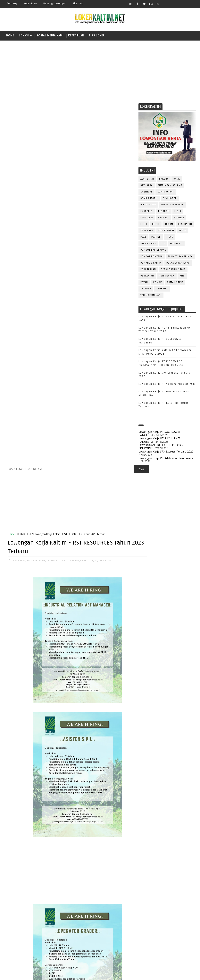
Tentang (12, 3)
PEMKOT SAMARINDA (180, 257)
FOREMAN (184, 635)
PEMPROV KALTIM (151, 264)
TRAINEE (181, 719)
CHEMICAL (146, 193)
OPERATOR (147, 660)
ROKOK (158, 283)
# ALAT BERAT (25, 826)
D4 (144, 540)
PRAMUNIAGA (148, 673)
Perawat (167, 686)
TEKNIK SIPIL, (106, 197)
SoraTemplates (28, 974)
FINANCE (179, 218)
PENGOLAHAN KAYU (178, 264)
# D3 (60, 826)
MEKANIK (165, 654)
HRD (175, 641)
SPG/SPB (146, 712)
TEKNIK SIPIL (24, 171)
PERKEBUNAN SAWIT (173, 270)
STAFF (160, 712)
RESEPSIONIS (149, 699)
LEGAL (183, 231)
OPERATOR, (87, 197)
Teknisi (145, 725)
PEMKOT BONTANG (152, 257)
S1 (144, 560)
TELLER (145, 719)
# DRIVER (72, 826)
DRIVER (179, 628)
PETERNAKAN (167, 277)
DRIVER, (51, 197)
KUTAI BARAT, (72, 197)
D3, (44, 197)
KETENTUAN (76, 36)
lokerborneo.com (137, 974)
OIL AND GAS (148, 244)
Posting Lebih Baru (21, 873)
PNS (182, 277)
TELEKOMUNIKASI (151, 296)
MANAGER (178, 647)
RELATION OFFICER (152, 693)
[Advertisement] (100, 71)
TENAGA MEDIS (163, 719)
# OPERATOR (122, 826)
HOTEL (156, 225)
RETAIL (144, 283)
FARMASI (163, 218)
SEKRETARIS (183, 706)
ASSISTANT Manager (153, 615)
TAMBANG (162, 289)
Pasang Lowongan (55, 3)
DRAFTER (165, 628)
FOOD (144, 225)
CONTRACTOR (166, 193)
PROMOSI (146, 680)
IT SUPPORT (148, 647)
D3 (144, 533)
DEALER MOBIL (149, 199)
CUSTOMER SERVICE (153, 622)
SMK (146, 574)
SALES (166, 699)
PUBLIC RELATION (168, 680)
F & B (178, 212)
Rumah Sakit (175, 283)
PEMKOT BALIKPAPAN (153, 251)
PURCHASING (148, 686)
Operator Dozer (151, 667)
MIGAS (170, 238)
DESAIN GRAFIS (179, 622)
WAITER (159, 725)
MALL (143, 238)
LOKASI (24, 36)
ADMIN (144, 609)
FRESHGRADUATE (154, 547)
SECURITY (165, 706)
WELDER (173, 725)
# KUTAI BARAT (102, 826)
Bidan (175, 615)
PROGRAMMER (170, 673)
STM (145, 588)
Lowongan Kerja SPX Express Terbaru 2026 (166, 452)
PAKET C (148, 553)
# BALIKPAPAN (45, 826)
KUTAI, (60, 197)
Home (10, 36)
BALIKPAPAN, (34, 197)
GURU (164, 641)
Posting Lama (123, 873)
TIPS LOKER (97, 36)
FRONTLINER (148, 641)
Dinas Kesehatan (173, 205)
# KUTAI (85, 826)
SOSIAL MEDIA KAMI (50, 36)
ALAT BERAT (147, 180)
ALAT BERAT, (19, 197)
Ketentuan (30, 3)
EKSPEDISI (147, 212)
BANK (177, 180)
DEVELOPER (170, 199)
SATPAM (179, 699)
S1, (96, 197)
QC (179, 686)
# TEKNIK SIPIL (21, 831)
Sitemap (78, 3)
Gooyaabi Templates (73, 974)
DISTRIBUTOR (149, 205)
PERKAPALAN (148, 270)
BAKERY (164, 180)
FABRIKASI (147, 218)
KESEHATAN (185, 225)
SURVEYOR (175, 712)
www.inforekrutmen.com (154, 749)
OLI (163, 244)
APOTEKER (178, 609)
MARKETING (147, 654)
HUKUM (169, 225)
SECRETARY (147, 706)
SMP (146, 581)
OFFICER (180, 654)
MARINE (156, 238)
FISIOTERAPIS (165, 635)
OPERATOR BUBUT (169, 660)
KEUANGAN (147, 231)
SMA (145, 567)
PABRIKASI (176, 244)
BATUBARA (147, 186)
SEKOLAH (146, 289)
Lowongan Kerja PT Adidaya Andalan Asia (167, 385)
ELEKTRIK (164, 212)
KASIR (163, 647)
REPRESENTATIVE (179, 693)
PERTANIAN (147, 277)
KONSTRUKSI (166, 231)
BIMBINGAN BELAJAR (170, 186)
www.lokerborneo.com (153, 746)
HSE (184, 641)
